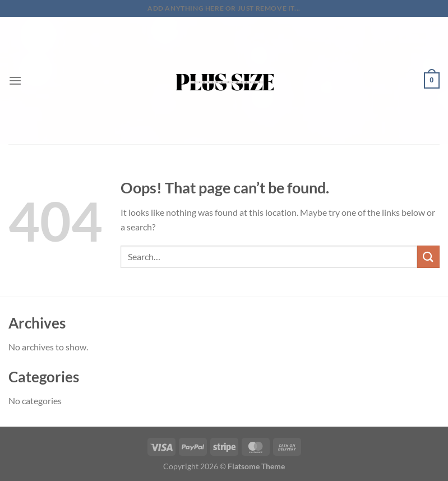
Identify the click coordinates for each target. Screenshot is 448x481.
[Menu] (15, 80)
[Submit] (428, 256)
